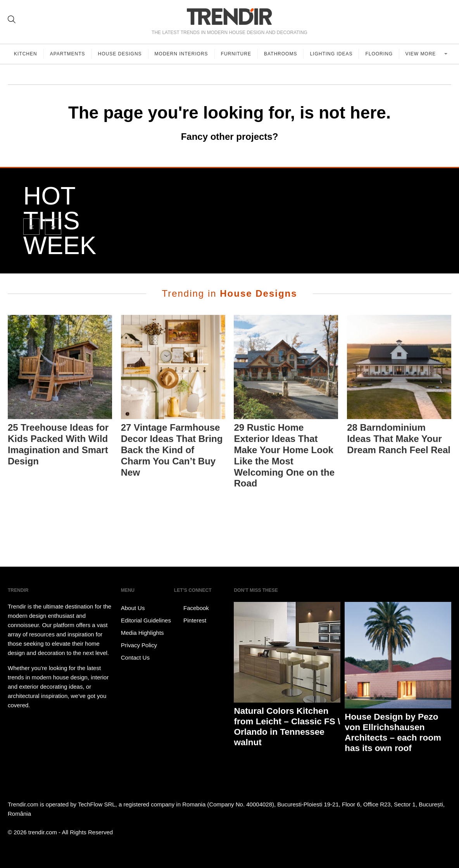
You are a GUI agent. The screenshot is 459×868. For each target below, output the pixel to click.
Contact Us (135, 657)
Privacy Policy (139, 645)
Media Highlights (142, 633)
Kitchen (26, 54)
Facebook (192, 608)
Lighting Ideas (331, 54)
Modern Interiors (181, 54)
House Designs (120, 54)
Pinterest (190, 620)
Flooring (379, 54)
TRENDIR (229, 16)
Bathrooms (280, 54)
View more (421, 54)
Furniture (236, 54)
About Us (133, 608)
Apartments (68, 54)
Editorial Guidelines (146, 620)
